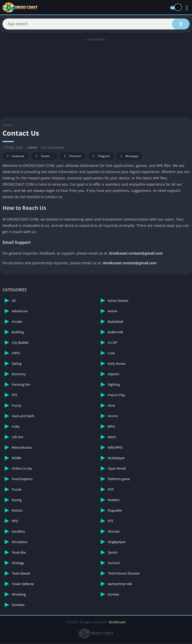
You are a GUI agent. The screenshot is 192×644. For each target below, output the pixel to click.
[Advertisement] (96, 78)
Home (7, 126)
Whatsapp (129, 157)
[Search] (96, 24)
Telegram (100, 157)
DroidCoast (117, 623)
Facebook (15, 157)
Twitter (42, 157)
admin (33, 148)
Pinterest (72, 157)
